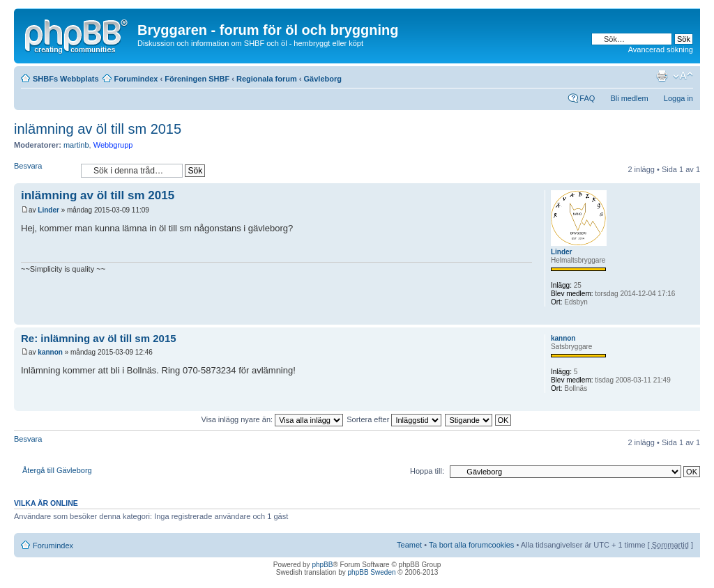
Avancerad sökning (661, 49)
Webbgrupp (113, 145)
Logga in (678, 98)
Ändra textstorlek (683, 76)
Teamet (409, 545)
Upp (689, 317)
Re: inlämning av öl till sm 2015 (99, 338)
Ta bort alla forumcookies (471, 545)
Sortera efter (394, 419)
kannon (50, 352)
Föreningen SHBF (197, 79)
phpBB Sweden (372, 572)
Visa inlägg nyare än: (273, 419)
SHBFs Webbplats (66, 79)
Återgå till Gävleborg (57, 470)
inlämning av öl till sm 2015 (98, 129)
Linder (48, 210)
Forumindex (136, 79)
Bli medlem (629, 98)
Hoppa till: (427, 471)
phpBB (322, 565)
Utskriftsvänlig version (662, 76)
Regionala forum (267, 79)
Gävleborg (323, 79)
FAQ (587, 98)
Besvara (44, 170)
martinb (76, 145)
